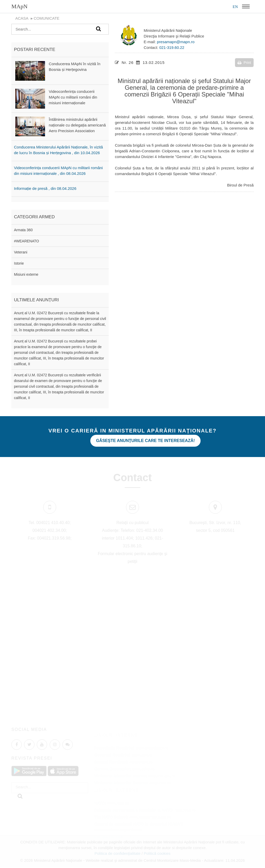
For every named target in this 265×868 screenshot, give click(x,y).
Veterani (21, 252)
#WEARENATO (27, 241)
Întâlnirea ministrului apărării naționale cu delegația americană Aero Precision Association (77, 125)
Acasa (22, 18)
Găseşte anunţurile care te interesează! (145, 441)
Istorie (19, 263)
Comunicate (47, 18)
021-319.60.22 (172, 47)
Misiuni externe (26, 274)
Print (244, 63)
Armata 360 (23, 230)
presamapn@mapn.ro (176, 42)
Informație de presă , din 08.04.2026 (45, 188)
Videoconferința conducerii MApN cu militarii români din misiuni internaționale (73, 97)
